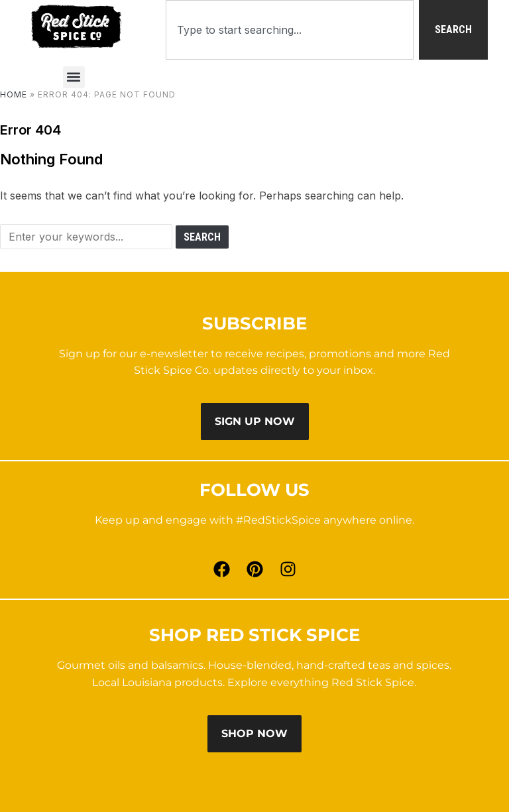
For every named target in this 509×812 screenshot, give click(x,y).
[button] (74, 77)
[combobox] (290, 30)
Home (14, 94)
